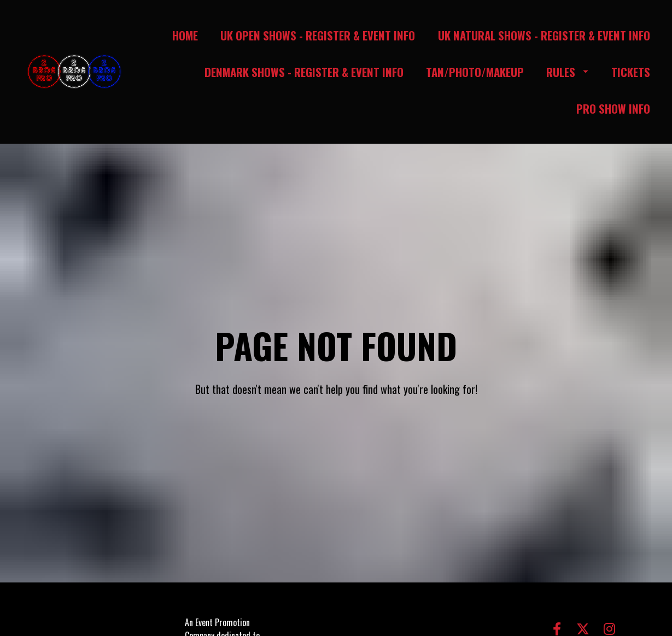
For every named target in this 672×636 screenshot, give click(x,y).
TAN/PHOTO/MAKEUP (475, 72)
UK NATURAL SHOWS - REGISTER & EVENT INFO (544, 35)
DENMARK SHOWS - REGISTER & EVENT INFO (304, 72)
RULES (567, 72)
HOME (185, 35)
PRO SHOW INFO (613, 108)
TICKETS (631, 72)
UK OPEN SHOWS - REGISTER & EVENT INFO (318, 35)
